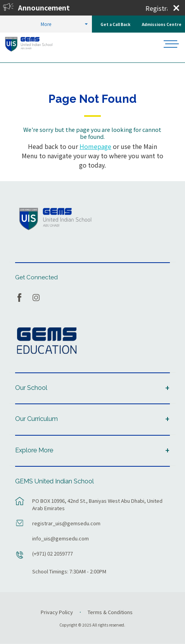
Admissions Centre (162, 24)
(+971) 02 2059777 (53, 553)
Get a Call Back (115, 24)
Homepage (95, 146)
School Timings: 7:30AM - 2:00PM (69, 571)
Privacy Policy (57, 612)
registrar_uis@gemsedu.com (66, 523)
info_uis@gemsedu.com (61, 538)
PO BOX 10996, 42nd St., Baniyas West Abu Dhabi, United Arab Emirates (97, 504)
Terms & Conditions (110, 612)
